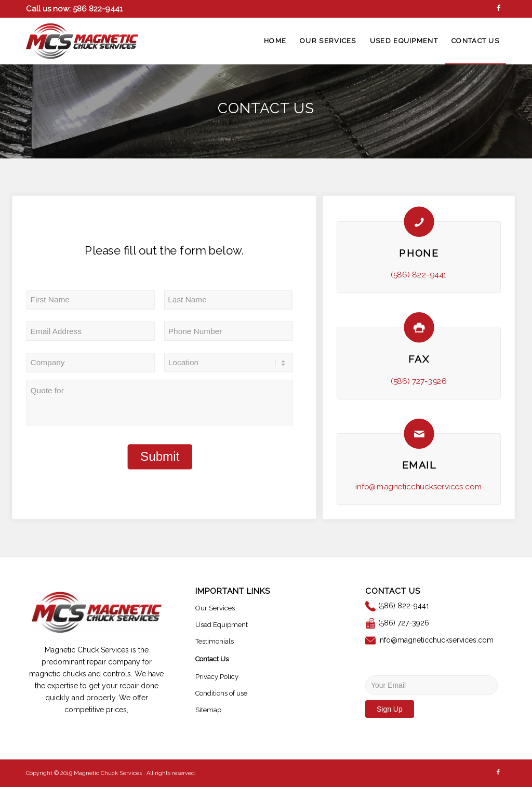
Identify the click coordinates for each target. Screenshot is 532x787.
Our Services (215, 608)
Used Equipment (222, 625)
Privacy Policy (217, 677)
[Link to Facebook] (498, 8)
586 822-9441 (97, 9)
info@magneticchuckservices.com (419, 487)
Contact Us (212, 659)
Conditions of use (221, 693)
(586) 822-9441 (419, 275)
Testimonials (215, 641)
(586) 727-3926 (419, 381)
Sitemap (208, 710)
